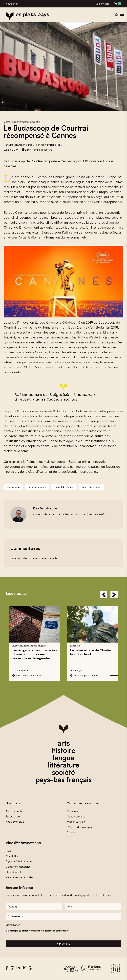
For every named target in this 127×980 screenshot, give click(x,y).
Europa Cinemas (37, 487)
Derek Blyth (76, 670)
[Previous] (103, 595)
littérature (63, 765)
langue (64, 758)
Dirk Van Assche (18, 145)
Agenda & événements (19, 861)
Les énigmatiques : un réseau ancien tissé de (35, 654)
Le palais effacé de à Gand (91, 652)
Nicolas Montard (21, 670)
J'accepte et (39, 932)
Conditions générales (18, 867)
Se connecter (103, 4)
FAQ (8, 851)
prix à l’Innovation (92, 487)
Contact (72, 832)
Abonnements (14, 811)
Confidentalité (14, 872)
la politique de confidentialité (56, 932)
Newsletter (12, 4)
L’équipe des (80, 827)
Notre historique (76, 816)
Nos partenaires (15, 822)
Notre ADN (73, 811)
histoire (63, 750)
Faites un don (14, 816)
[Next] (114, 595)
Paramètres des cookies (20, 877)
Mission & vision (76, 822)
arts (64, 743)
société (63, 772)
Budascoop (13, 487)
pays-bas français (63, 779)
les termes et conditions (29, 932)
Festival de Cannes (64, 487)
